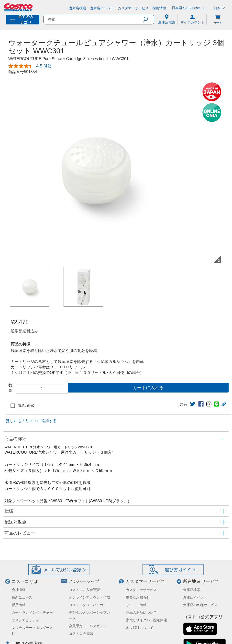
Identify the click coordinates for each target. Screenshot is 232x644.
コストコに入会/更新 (85, 590)
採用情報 (19, 605)
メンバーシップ (84, 581)
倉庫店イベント (195, 597)
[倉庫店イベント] (102, 8)
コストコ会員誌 (81, 633)
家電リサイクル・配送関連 (146, 620)
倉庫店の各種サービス (200, 605)
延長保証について (140, 628)
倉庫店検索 (192, 590)
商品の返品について (141, 612)
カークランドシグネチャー (32, 612)
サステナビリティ (25, 620)
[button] (149, 20)
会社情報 (19, 590)
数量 (10, 388)
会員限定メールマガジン (88, 626)
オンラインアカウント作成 (89, 597)
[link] (193, 404)
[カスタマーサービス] (133, 8)
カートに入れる (148, 388)
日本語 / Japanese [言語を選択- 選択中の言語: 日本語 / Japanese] (188, 8)
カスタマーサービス (145, 581)
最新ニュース (22, 597)
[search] (93, 20)
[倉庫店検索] (77, 8)
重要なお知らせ (138, 597)
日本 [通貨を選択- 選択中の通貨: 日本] (219, 8)
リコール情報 (136, 605)
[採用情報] (159, 8)
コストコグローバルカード (89, 605)
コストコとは (25, 581)
